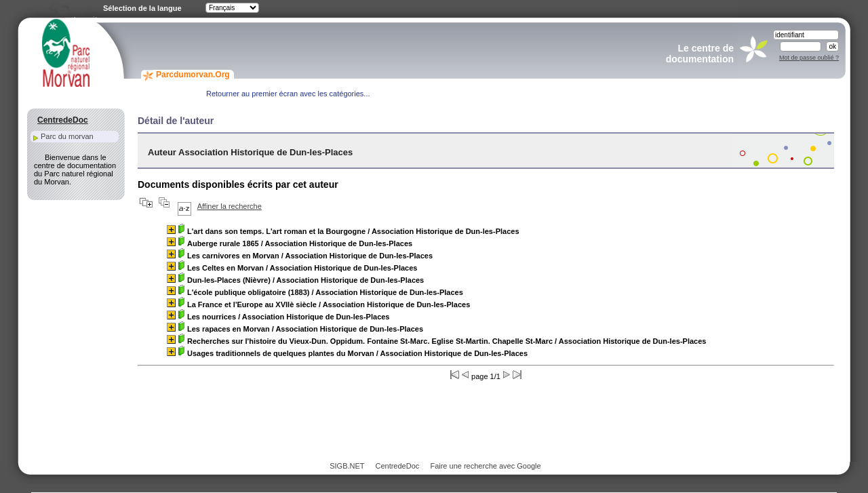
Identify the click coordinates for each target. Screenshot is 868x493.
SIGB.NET (347, 466)
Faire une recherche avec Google (485, 466)
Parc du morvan (67, 136)
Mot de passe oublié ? (809, 58)
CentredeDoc (397, 466)
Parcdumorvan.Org (193, 75)
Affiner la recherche (230, 206)
